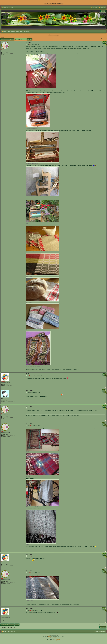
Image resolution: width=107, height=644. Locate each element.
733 (7, 385)
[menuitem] (11, 7)
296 (7, 400)
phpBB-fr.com (56, 638)
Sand (2, 50)
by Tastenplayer (57, 639)
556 (7, 53)
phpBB (50, 636)
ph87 (2, 398)
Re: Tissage (30, 374)
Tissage (2, 37)
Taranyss (3, 382)
